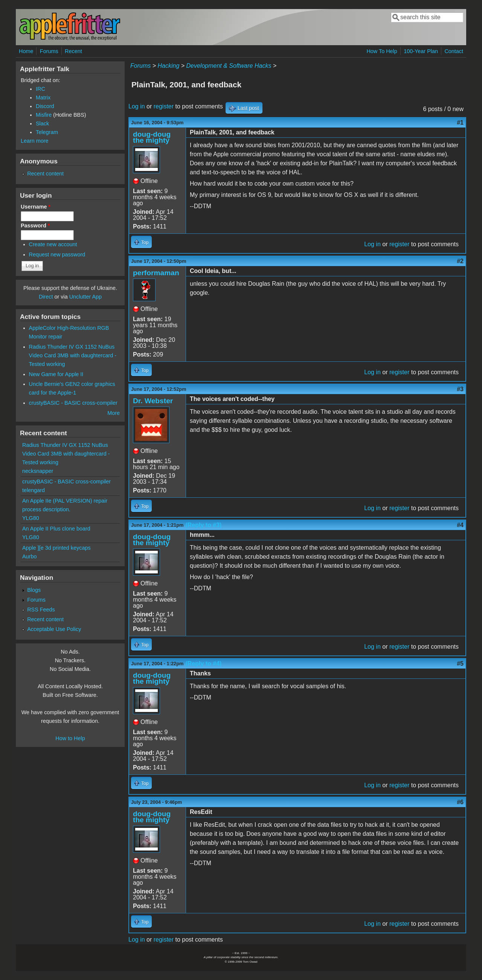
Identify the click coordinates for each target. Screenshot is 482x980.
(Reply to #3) (203, 525)
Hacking (168, 66)
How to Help (70, 738)
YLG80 (31, 518)
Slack (42, 123)
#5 (460, 664)
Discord (45, 106)
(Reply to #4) (203, 664)
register (164, 106)
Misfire (44, 115)
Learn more (35, 141)
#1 (460, 123)
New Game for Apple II (56, 374)
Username (36, 207)
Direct (46, 297)
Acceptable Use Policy (54, 629)
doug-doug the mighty (152, 137)
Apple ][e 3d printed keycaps (56, 548)
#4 (460, 525)
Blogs (34, 590)
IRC (40, 89)
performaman (156, 273)
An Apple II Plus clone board (56, 529)
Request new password (57, 255)
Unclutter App (85, 297)
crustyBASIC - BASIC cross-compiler (73, 403)
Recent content (45, 174)
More (114, 413)
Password (35, 226)
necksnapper (38, 471)
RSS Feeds (41, 610)
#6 (460, 802)
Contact (454, 51)
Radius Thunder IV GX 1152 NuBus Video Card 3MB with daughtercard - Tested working (73, 355)
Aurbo (29, 556)
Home (26, 51)
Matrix (43, 98)
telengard (34, 490)
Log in (137, 106)
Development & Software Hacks (229, 66)
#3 (460, 389)
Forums (49, 51)
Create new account (53, 244)
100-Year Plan (421, 51)
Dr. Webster (153, 401)
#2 (460, 261)
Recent (73, 51)
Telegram (47, 132)
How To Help (382, 51)
